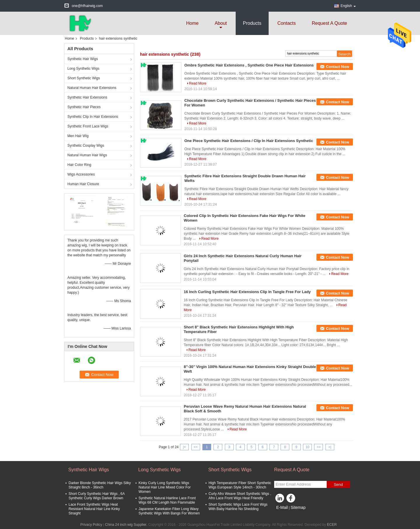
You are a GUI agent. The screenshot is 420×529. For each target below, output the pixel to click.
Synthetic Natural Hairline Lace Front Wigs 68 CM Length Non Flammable (167, 500)
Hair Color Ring (79, 165)
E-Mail (282, 507)
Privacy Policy (91, 525)
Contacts (287, 23)
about (221, 23)
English (348, 6)
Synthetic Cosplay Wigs (86, 146)
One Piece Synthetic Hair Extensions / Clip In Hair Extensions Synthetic (249, 141)
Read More (198, 83)
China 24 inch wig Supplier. (127, 525)
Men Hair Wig (78, 136)
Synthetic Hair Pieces (84, 107)
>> (318, 447)
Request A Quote (329, 23)
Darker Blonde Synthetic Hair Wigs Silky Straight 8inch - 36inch (100, 485)
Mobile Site (285, 515)
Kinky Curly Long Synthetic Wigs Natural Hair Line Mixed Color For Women (165, 487)
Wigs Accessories (81, 174)
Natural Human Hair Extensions (92, 88)
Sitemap (298, 507)
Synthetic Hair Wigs (83, 59)
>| (330, 447)
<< (196, 447)
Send (338, 485)
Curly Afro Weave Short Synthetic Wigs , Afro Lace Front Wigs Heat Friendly (240, 496)
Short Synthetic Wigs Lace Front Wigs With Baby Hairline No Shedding (238, 507)
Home (192, 23)
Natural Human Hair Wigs (87, 155)
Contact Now (338, 67)
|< (184, 447)
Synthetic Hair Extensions (87, 97)
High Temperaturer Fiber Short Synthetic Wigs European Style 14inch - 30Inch (240, 485)
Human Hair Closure (83, 184)
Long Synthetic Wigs (83, 69)
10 (307, 447)
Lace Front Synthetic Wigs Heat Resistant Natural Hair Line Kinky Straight (94, 509)
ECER (332, 525)
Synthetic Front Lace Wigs (88, 126)
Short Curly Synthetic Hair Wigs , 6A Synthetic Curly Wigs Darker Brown (97, 496)
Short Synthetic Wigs (84, 78)
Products (252, 23)
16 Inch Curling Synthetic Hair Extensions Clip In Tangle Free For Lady (247, 292)
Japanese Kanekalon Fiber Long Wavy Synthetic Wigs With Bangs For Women (169, 511)
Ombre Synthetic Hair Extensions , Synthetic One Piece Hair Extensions (249, 65)
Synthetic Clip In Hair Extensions (93, 117)
